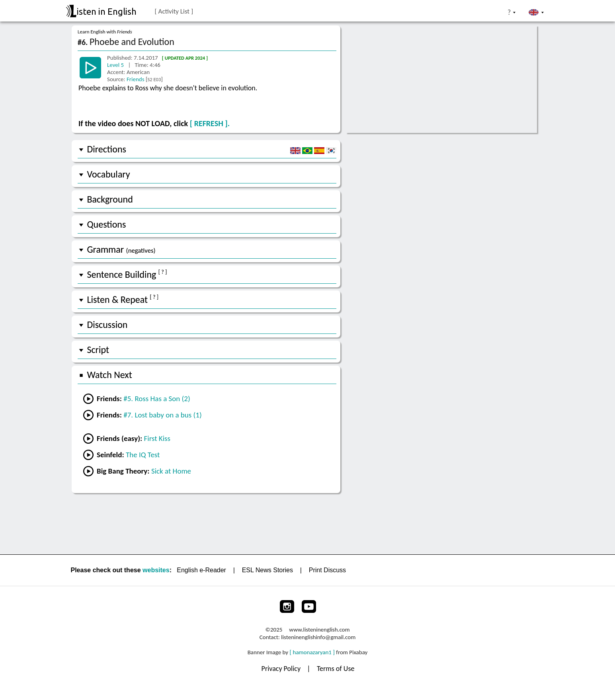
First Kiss (157, 438)
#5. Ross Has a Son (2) (157, 399)
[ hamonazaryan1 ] (312, 652)
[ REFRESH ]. (210, 123)
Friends (136, 79)
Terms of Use (336, 669)
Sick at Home (171, 471)
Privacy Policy (282, 669)
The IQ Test (143, 455)
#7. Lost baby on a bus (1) (162, 415)
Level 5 (116, 65)
